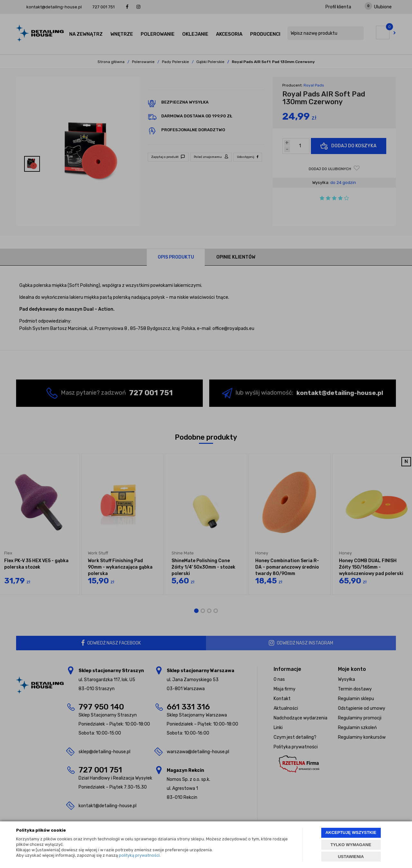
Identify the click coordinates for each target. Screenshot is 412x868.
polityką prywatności (139, 855)
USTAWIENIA (351, 857)
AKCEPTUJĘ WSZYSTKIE (351, 832)
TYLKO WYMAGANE (351, 845)
